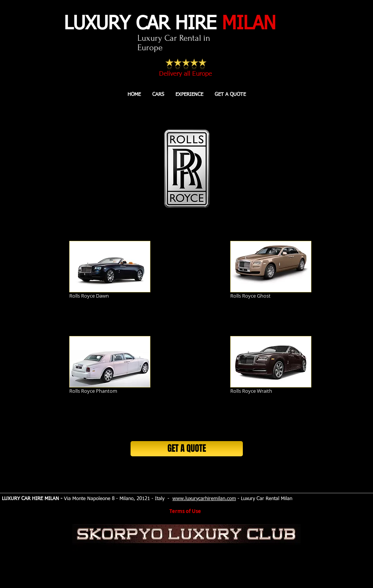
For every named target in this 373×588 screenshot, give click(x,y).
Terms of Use (185, 511)
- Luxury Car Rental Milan (264, 499)
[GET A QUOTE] (187, 449)
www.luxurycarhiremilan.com (204, 499)
